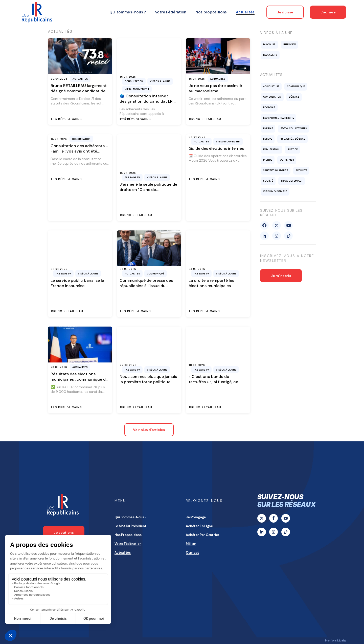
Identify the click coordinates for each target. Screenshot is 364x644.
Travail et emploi (291, 181)
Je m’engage (196, 517)
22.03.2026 (128, 365)
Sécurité (301, 170)
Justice (292, 149)
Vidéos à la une (160, 81)
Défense (294, 97)
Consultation (134, 81)
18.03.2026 (197, 365)
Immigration (271, 149)
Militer (191, 544)
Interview (290, 45)
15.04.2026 (197, 79)
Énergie (268, 128)
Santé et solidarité (276, 170)
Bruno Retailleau (205, 119)
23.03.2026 (197, 269)
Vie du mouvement (137, 89)
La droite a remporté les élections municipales (211, 283)
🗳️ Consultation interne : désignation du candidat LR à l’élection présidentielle (148, 101)
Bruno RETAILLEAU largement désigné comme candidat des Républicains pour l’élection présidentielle (79, 94)
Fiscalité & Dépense (292, 139)
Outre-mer (287, 160)
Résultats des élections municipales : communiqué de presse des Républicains (79, 379)
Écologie (269, 108)
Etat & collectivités (294, 128)
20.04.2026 (59, 79)
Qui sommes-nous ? (131, 517)
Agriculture (271, 87)
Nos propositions (128, 535)
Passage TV (132, 177)
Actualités (123, 553)
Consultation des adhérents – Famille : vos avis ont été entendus (79, 151)
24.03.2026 (128, 269)
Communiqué (156, 274)
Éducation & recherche (278, 118)
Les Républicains (67, 119)
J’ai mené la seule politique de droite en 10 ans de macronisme (148, 190)
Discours (269, 45)
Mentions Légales (336, 640)
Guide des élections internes (216, 148)
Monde (268, 160)
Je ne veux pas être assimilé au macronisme (215, 88)
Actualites (80, 79)
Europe (268, 139)
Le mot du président (130, 526)
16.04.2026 (128, 77)
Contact (192, 553)
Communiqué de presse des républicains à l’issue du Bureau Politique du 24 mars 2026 (147, 288)
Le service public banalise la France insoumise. (77, 283)
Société (268, 181)
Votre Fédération (128, 544)
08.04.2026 (197, 137)
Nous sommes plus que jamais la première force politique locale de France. (148, 382)
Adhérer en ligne (199, 526)
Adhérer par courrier (203, 535)
